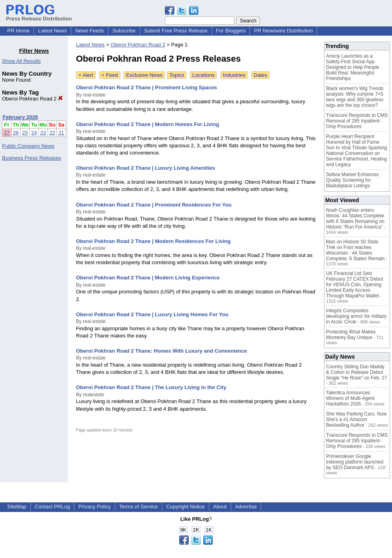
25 (25, 133)
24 (34, 133)
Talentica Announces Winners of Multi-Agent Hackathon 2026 (350, 398)
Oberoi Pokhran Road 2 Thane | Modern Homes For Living (148, 124)
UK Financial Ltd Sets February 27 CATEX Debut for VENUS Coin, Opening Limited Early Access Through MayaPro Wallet (355, 285)
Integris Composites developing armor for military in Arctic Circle (356, 316)
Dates (260, 75)
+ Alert (86, 75)
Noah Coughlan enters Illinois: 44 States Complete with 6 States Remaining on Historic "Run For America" (355, 219)
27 (7, 133)
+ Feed (110, 75)
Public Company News (28, 146)
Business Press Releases (31, 158)
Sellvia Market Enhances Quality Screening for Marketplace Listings (352, 180)
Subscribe (124, 31)
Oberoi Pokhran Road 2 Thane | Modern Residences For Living (153, 241)
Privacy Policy (95, 507)
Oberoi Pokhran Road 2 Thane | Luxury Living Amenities (146, 168)
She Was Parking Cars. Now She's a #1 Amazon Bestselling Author (356, 420)
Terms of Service (139, 507)
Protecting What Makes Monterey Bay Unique (351, 335)
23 (43, 133)
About (220, 507)
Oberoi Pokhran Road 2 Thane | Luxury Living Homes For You (152, 314)
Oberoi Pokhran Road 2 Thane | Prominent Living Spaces (147, 87)
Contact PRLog (52, 507)
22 (52, 133)
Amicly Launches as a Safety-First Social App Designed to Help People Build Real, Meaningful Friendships (353, 67)
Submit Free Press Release (176, 31)
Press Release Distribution (39, 16)
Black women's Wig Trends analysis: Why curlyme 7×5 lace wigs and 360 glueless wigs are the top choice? (355, 97)
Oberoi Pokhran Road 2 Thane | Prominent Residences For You (154, 205)
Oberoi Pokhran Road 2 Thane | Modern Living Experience (148, 278)
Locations (204, 75)
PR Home (18, 31)
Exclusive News (144, 75)
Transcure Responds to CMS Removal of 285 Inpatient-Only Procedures (357, 121)
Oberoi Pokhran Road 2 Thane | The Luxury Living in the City (151, 387)
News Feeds (90, 31)
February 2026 (20, 117)
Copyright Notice (186, 507)
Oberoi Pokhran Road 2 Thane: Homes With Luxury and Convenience (162, 351)
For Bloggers (231, 31)
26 (16, 133)
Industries (234, 75)
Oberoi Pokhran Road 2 (32, 99)
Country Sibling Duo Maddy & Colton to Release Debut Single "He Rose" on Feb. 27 (357, 372)
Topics (177, 75)
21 (61, 133)
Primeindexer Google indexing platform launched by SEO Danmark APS (355, 462)
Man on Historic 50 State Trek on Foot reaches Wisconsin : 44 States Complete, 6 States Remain (355, 250)
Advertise (246, 507)
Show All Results (21, 61)
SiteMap (17, 507)
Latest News (52, 31)
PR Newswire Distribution (283, 31)
